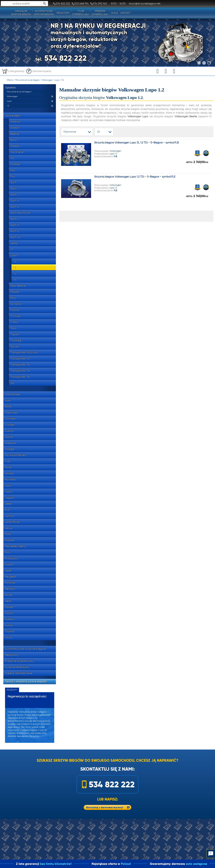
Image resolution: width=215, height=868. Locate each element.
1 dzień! (11, 864)
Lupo (57, 80)
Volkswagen (47, 80)
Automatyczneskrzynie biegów (44, 13)
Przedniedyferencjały (100, 13)
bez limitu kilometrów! (77, 864)
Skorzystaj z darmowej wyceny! (104, 807)
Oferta (10, 80)
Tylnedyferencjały (81, 13)
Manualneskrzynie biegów (21, 13)
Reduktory (63, 13)
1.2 (63, 80)
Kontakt (126, 13)
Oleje (114, 13)
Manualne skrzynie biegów (27, 80)
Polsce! (147, 864)
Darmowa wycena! (39, 71)
